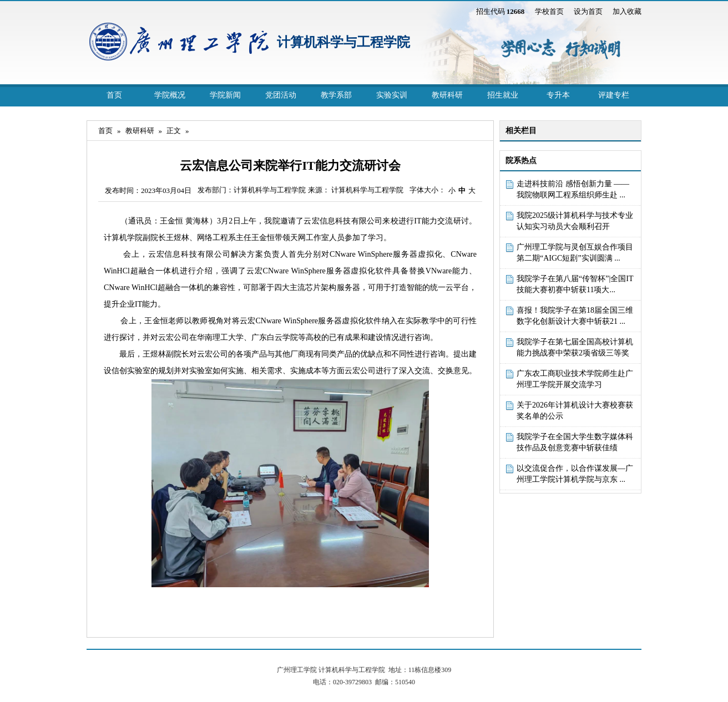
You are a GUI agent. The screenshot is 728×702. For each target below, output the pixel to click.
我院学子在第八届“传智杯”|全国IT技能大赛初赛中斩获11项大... (575, 284)
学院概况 (170, 95)
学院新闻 (225, 95)
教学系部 (336, 95)
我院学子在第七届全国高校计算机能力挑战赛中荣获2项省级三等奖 (575, 347)
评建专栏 (614, 95)
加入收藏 (627, 11)
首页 (114, 95)
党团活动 (281, 95)
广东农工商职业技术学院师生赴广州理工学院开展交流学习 (575, 379)
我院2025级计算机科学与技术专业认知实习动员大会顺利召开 (575, 221)
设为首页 (588, 11)
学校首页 (549, 11)
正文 (174, 131)
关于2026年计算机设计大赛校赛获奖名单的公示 (575, 411)
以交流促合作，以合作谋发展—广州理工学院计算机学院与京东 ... (575, 474)
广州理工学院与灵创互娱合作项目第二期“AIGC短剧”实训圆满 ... (575, 253)
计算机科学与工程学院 (343, 42)
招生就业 (503, 95)
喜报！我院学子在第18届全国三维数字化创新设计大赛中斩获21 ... (575, 316)
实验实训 (392, 95)
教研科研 (447, 95)
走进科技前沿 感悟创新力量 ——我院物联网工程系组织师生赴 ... (573, 189)
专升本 (558, 95)
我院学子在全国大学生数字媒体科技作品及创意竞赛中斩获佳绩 (575, 442)
